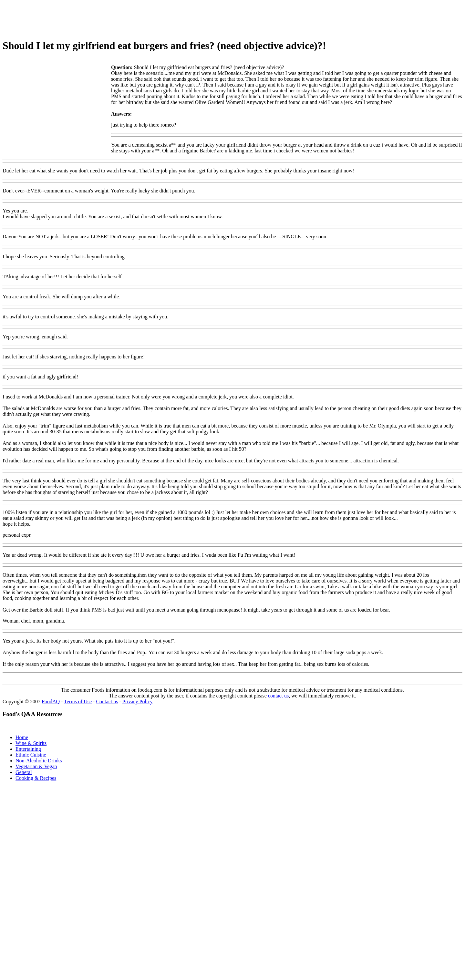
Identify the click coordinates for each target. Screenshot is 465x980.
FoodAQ (51, 701)
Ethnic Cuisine (31, 755)
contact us (278, 696)
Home (22, 737)
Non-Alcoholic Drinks (39, 761)
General (24, 772)
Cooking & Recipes (36, 778)
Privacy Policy (138, 701)
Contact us (107, 701)
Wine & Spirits (31, 743)
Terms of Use (78, 701)
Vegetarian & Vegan (36, 766)
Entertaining (28, 749)
